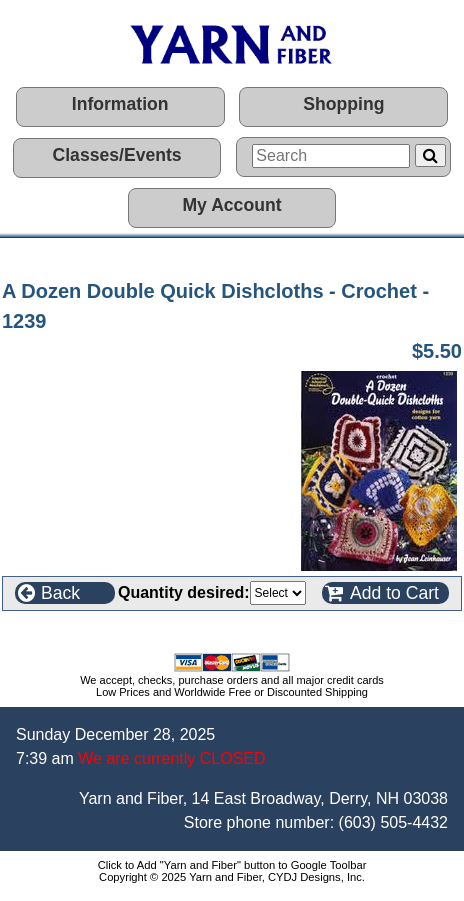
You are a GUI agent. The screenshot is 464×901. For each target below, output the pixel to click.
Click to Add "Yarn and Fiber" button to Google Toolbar (232, 865)
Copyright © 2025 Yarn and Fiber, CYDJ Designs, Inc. (232, 877)
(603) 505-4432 (393, 822)
